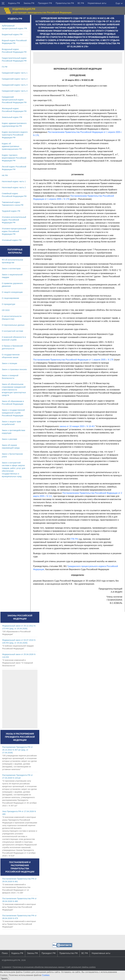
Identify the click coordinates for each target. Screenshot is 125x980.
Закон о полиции (9, 363)
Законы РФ (29, 3)
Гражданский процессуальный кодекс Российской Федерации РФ (14, 100)
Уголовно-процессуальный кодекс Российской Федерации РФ (14, 231)
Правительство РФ (65, 3)
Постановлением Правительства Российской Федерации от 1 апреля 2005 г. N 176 (73, 360)
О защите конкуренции (12, 292)
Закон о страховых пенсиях (14, 369)
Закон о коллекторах (11, 268)
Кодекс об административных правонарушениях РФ (12, 146)
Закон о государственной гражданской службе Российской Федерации (13, 413)
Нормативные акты (97, 3)
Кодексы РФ (14, 3)
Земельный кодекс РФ (12, 117)
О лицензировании (10, 298)
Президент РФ (45, 3)
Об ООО (6, 310)
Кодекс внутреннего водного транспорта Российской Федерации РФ (15, 135)
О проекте (6, 967)
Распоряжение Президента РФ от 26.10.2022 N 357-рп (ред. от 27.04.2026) (17, 750)
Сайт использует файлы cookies (81, 967)
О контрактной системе (13, 331)
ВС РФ (81, 3)
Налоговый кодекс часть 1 (14, 181)
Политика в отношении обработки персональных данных (39, 967)
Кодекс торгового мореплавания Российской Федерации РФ (14, 158)
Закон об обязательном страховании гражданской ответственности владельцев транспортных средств (14, 390)
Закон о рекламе (9, 439)
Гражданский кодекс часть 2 (15, 79)
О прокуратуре (9, 304)
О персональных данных (13, 325)
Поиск (5, 953)
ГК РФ (5, 67)
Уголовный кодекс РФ (12, 240)
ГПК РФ (74, 539)
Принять (4, 978)
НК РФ (5, 175)
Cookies (46, 975)
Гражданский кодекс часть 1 (15, 73)
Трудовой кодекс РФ (11, 211)
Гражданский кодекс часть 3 (15, 85)
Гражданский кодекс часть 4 (15, 91)
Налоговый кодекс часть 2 (14, 187)
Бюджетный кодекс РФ (12, 34)
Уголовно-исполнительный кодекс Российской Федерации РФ (14, 220)
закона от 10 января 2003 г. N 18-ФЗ (77, 426)
